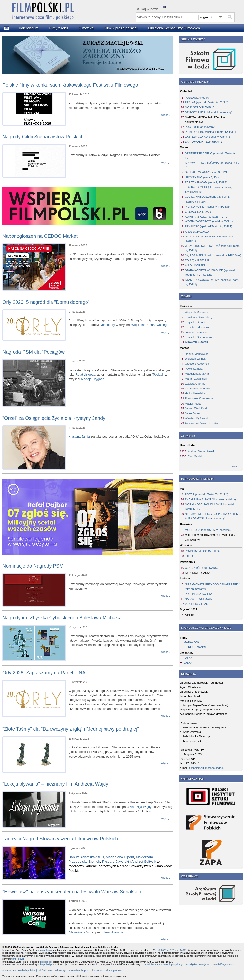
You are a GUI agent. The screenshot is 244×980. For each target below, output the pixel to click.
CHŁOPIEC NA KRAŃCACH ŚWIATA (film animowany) (211, 537)
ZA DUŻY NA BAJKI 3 (198, 212)
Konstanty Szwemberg (199, 317)
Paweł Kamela (194, 369)
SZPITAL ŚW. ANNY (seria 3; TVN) (206, 172)
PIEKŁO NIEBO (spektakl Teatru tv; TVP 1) (211, 132)
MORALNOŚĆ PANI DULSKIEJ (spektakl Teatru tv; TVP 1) (210, 507)
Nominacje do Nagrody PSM (33, 566)
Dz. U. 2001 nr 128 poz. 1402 (170, 950)
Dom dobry (107, 325)
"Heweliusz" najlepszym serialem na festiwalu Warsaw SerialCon (72, 892)
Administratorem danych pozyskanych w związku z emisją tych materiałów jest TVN (189, 964)
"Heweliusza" (78, 932)
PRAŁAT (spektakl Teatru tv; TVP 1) (207, 102)
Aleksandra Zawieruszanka (201, 423)
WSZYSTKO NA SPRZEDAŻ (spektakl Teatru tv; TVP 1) (213, 248)
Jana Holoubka (113, 932)
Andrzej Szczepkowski (201, 451)
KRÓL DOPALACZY (197, 232)
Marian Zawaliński (196, 379)
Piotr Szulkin (195, 456)
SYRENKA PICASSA (198, 573)
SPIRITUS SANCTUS (197, 647)
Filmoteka (86, 28)
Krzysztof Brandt (195, 322)
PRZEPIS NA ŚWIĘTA (199, 594)
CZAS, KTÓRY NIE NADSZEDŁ (204, 568)
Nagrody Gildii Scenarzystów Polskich (43, 137)
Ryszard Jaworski (115, 862)
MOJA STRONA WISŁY (199, 107)
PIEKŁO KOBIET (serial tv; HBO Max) (208, 207)
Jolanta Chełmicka (196, 332)
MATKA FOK (191, 642)
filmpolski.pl (46, 950)
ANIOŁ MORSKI (195, 265)
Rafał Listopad (85, 375)
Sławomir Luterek (196, 342)
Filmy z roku (58, 28)
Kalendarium (29, 28)
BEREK (190, 615)
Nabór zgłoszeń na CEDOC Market (40, 236)
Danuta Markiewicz (197, 354)
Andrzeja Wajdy (141, 807)
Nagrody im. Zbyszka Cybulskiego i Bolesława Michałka (62, 618)
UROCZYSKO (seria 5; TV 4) (203, 177)
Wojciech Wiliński (195, 359)
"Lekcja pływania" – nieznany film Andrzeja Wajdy (55, 784)
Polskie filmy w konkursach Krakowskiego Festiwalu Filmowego (70, 85)
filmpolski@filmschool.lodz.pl (207, 768)
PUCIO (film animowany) (200, 127)
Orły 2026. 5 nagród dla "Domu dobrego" (46, 302)
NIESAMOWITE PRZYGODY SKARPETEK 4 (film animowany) (213, 587)
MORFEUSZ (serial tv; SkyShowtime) (208, 530)
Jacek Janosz (193, 413)
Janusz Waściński (196, 408)
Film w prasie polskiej (121, 28)
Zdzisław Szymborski (198, 389)
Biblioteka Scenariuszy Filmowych (174, 28)
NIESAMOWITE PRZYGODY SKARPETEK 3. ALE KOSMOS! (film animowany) (213, 516)
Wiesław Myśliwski (196, 418)
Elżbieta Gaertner (196, 384)
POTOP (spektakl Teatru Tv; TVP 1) (207, 494)
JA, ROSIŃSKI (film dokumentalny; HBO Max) (213, 255)
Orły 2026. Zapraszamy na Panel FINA (44, 673)
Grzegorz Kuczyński (197, 364)
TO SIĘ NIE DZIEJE (197, 260)
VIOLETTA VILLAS (196, 604)
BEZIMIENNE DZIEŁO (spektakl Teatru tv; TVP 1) (211, 156)
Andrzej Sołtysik (144, 862)
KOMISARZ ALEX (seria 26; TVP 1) (207, 217)
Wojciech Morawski (197, 312)
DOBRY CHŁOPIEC (197, 202)
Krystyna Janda (79, 437)
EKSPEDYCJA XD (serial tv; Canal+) (207, 137)
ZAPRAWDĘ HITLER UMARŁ (203, 142)
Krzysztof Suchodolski (198, 337)
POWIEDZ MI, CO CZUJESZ (203, 551)
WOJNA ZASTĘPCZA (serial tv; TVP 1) (209, 221)
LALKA (189, 556)
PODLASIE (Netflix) (197, 98)
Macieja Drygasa (92, 379)
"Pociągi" (158, 375)
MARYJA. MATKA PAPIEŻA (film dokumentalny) (205, 119)
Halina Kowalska (195, 393)
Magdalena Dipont (120, 857)
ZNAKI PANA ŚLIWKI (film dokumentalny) (210, 499)
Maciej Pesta (193, 404)
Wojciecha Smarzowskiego (150, 325)
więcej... (235, 467)
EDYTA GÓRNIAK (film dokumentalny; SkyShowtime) (208, 189)
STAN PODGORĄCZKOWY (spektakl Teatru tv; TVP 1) (212, 282)
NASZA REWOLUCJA (198, 599)
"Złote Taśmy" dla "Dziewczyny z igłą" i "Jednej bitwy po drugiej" (71, 729)
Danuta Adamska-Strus (86, 857)
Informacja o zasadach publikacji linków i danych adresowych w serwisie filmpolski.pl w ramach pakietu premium (62, 970)
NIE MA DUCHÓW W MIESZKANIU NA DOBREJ (209, 239)
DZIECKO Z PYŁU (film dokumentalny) (209, 112)
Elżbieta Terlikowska (197, 327)
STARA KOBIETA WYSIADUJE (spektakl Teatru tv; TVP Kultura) (210, 272)
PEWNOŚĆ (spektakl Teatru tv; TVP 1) (209, 226)
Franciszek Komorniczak (200, 398)
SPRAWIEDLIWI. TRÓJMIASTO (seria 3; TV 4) (212, 165)
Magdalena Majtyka (197, 374)
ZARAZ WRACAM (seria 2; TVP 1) (206, 182)
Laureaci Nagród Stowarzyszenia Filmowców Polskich (60, 839)
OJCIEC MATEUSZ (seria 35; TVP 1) (208, 197)
